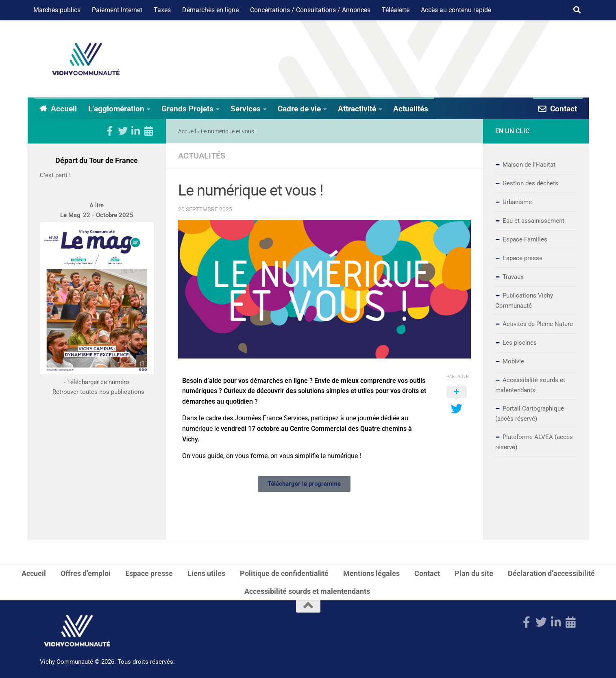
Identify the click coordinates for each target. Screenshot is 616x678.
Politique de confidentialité (284, 573)
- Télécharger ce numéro (97, 406)
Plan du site (474, 573)
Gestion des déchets (530, 183)
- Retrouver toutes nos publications (97, 415)
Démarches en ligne (210, 10)
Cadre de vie (299, 109)
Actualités (411, 109)
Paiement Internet (117, 10)
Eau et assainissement (533, 221)
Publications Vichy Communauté (524, 301)
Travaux (513, 277)
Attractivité (357, 109)
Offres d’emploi (86, 573)
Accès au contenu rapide (456, 10)
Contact (564, 109)
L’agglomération (116, 109)
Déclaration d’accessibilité (551, 573)
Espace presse (522, 258)
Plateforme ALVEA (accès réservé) (534, 442)
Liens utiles (206, 573)
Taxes (162, 10)
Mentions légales (371, 573)
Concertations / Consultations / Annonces (310, 10)
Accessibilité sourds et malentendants (530, 385)
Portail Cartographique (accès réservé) (530, 414)
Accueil (64, 109)
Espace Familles (525, 239)
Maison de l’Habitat (529, 165)
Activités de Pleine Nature (538, 324)
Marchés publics (57, 10)
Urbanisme (517, 202)
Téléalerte (396, 10)
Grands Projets (187, 109)
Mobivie (513, 361)
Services (246, 109)
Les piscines (520, 343)
